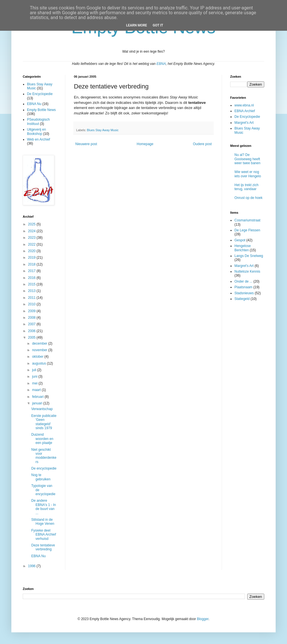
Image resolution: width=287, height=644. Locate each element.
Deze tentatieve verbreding (43, 547)
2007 (32, 324)
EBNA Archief (245, 111)
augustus (39, 363)
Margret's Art (244, 123)
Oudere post (202, 144)
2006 (32, 331)
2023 (32, 238)
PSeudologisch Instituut (38, 122)
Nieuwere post (86, 144)
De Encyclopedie (40, 94)
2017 (32, 271)
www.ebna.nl (244, 105)
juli (35, 370)
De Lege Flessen (247, 230)
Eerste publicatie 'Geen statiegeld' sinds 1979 (44, 422)
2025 (32, 224)
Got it (158, 25)
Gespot (240, 240)
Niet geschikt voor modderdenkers (44, 456)
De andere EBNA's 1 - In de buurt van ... (44, 507)
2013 (32, 291)
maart (37, 390)
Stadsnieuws (244, 293)
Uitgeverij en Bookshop (37, 131)
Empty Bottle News (41, 110)
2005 (32, 338)
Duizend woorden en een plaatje (42, 439)
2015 (32, 284)
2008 (32, 318)
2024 (32, 231)
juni (35, 376)
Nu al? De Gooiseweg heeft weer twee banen (247, 159)
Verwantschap (42, 409)
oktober (38, 357)
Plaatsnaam (243, 287)
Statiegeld (242, 299)
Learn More (137, 25)
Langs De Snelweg (249, 256)
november (40, 350)
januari (38, 403)
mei (35, 383)
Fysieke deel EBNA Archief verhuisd (44, 535)
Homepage (145, 144)
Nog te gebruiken (41, 477)
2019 (32, 258)
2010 (32, 304)
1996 (32, 566)
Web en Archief (39, 139)
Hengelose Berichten (243, 248)
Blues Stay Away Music (103, 130)
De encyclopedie (44, 468)
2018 (32, 264)
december (40, 343)
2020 (32, 251)
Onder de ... (243, 281)
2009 (32, 311)
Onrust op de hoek (248, 198)
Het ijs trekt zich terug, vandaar (247, 187)
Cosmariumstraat (247, 220)
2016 (32, 278)
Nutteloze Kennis (247, 271)
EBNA (161, 64)
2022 (32, 244)
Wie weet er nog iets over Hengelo (248, 174)
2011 (32, 298)
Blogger (203, 619)
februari (38, 397)
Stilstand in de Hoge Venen (43, 522)
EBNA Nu (34, 104)
